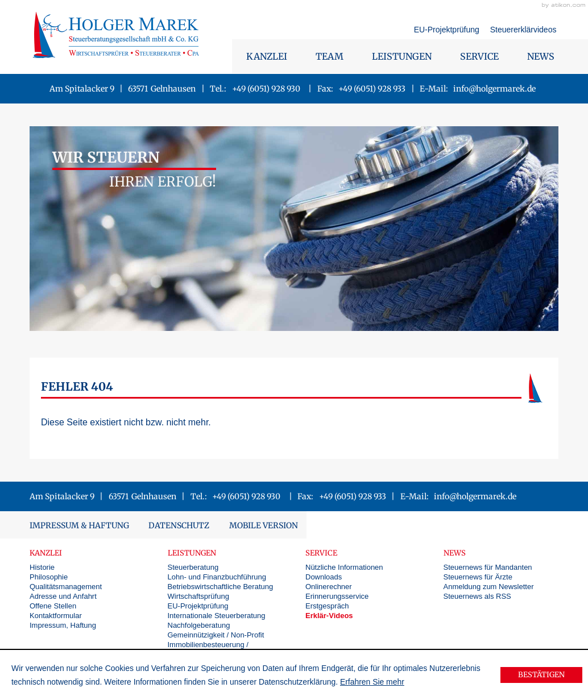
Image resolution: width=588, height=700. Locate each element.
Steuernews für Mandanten (488, 567)
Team (330, 56)
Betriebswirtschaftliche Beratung (221, 587)
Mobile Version (264, 525)
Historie (42, 567)
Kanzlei (267, 56)
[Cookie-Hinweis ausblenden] (541, 675)
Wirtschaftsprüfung (198, 596)
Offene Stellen (53, 606)
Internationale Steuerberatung (217, 616)
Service (479, 56)
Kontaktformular (56, 616)
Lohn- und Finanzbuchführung (217, 577)
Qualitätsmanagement (66, 587)
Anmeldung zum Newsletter (489, 587)
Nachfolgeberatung (199, 625)
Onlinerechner (329, 587)
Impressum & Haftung (79, 525)
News (541, 56)
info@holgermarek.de (494, 89)
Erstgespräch (327, 606)
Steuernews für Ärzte (478, 577)
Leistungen (402, 56)
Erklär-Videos (329, 616)
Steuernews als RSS (477, 596)
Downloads (324, 577)
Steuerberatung (193, 567)
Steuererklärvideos (523, 30)
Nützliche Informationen (344, 567)
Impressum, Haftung (63, 625)
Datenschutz (179, 525)
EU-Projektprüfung (448, 30)
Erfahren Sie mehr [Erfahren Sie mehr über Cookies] (372, 682)
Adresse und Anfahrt (63, 596)
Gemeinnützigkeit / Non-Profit (216, 635)
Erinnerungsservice (337, 596)
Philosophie (49, 577)
